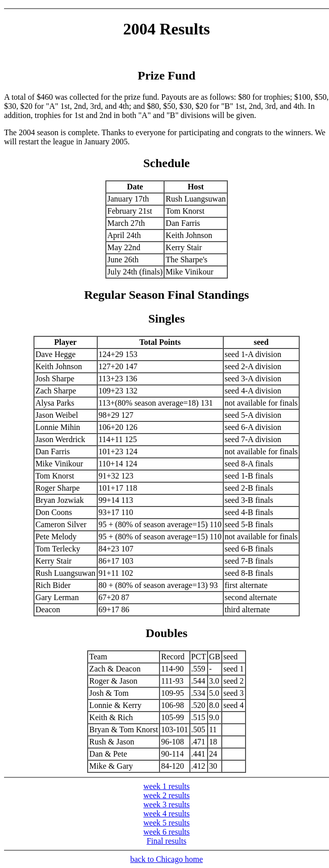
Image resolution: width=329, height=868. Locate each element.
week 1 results (167, 786)
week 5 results (167, 823)
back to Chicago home (167, 859)
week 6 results (167, 832)
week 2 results (167, 795)
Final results (167, 841)
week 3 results (167, 804)
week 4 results (167, 814)
